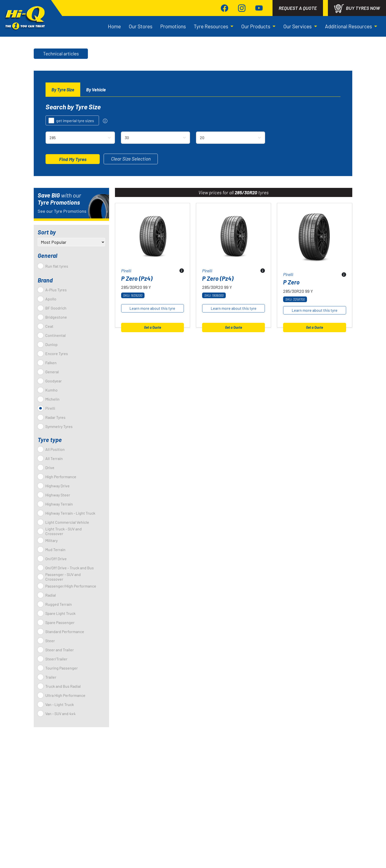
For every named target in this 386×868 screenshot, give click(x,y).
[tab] (63, 59)
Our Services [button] (298, 9)
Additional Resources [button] (349, 9)
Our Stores (141, 9)
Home (114, 9)
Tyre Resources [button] (211, 9)
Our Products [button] (256, 9)
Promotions (173, 9)
